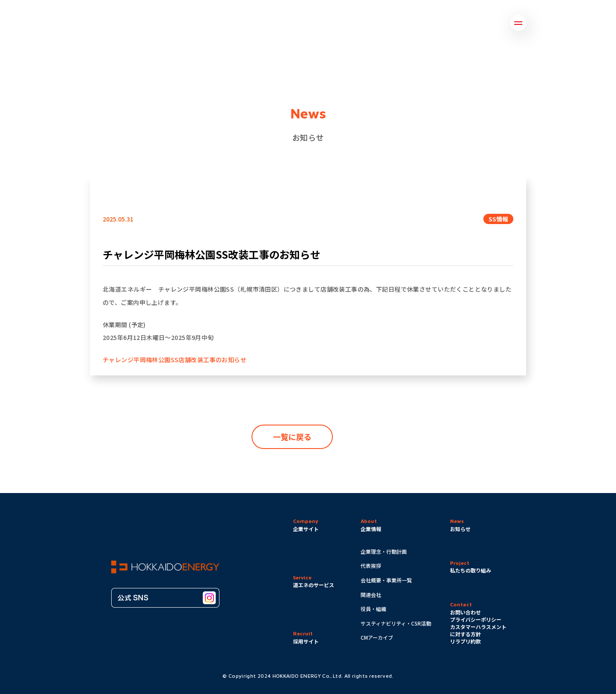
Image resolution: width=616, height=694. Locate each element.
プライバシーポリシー (476, 619)
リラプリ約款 (465, 641)
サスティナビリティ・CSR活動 (396, 623)
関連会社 (371, 595)
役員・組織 (373, 609)
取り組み (269, 23)
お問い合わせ (439, 23)
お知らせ (316, 23)
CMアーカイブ (377, 637)
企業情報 (224, 23)
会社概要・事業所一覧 (386, 580)
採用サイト (306, 641)
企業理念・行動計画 (384, 551)
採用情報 (491, 23)
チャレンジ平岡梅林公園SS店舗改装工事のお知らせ (175, 360)
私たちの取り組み (471, 570)
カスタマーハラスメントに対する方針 (478, 630)
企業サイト (306, 529)
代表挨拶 (371, 566)
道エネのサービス (374, 23)
